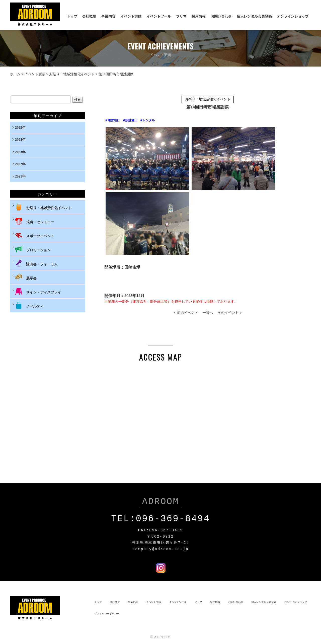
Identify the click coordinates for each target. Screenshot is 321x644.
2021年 (20, 176)
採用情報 (199, 16)
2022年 (20, 164)
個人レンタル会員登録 (254, 16)
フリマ (181, 16)
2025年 (20, 128)
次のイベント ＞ (230, 313)
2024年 (20, 140)
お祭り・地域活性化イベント (72, 74)
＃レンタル (147, 120)
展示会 (26, 277)
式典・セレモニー (35, 221)
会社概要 (89, 16)
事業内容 (108, 16)
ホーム (15, 74)
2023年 (20, 152)
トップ (72, 16)
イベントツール (159, 16)
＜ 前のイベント (185, 313)
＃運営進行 (112, 120)
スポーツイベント (35, 235)
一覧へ (208, 313)
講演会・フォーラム (36, 263)
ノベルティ (29, 306)
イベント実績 (131, 16)
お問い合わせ (221, 16)
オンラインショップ (293, 16)
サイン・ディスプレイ (38, 291)
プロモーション (33, 249)
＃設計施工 (130, 120)
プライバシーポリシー (107, 612)
